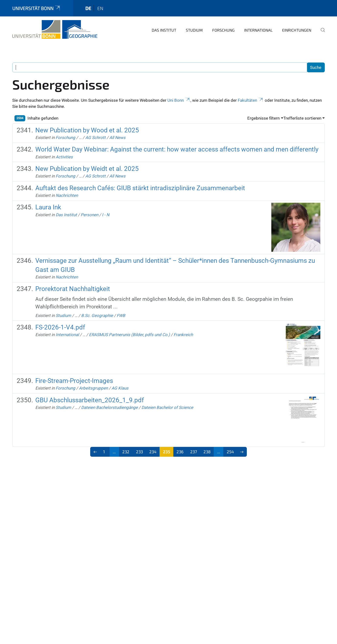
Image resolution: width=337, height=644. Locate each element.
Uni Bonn (179, 100)
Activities (64, 157)
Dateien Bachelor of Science (167, 407)
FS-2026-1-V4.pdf (60, 327)
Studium (194, 30)
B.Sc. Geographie (97, 316)
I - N (106, 215)
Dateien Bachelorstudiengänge (109, 407)
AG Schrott (95, 138)
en (100, 8)
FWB (121, 316)
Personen (89, 215)
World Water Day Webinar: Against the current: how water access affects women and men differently (177, 149)
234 (153, 452)
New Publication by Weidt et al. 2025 (87, 169)
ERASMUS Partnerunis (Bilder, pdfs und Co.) (129, 335)
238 (207, 452)
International (258, 30)
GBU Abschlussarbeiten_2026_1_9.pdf (90, 400)
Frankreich (183, 335)
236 (180, 452)
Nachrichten (67, 195)
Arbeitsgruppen (93, 388)
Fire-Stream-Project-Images (74, 381)
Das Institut (164, 30)
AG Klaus (120, 388)
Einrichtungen (297, 30)
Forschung (223, 30)
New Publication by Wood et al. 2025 (87, 130)
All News (117, 138)
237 (194, 452)
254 (230, 452)
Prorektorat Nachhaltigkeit (73, 289)
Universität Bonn (37, 8)
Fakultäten (251, 100)
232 (126, 452)
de (88, 8)
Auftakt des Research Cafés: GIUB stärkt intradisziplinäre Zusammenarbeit (140, 188)
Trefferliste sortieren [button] (302, 118)
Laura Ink (48, 207)
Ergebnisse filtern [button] (263, 118)
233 (139, 452)
